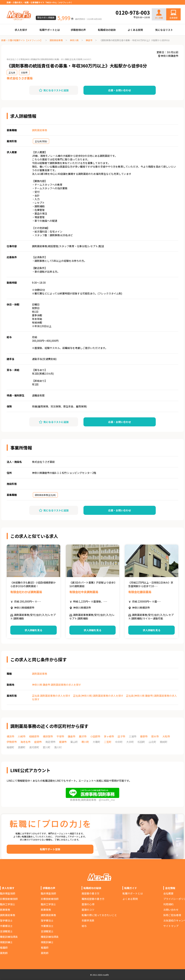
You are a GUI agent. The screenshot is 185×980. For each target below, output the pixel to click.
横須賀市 (48, 736)
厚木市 (155, 736)
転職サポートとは (50, 30)
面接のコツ (88, 910)
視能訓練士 (6, 942)
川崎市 (22, 736)
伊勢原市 (12, 742)
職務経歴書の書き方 (93, 899)
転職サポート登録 (50, 849)
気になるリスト (164, 30)
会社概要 (168, 893)
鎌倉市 (89, 40)
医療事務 (5, 910)
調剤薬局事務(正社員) (45, 495)
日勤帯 (24, 72)
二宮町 (108, 742)
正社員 (12, 72)
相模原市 (34, 736)
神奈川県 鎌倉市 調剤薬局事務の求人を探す (57, 685)
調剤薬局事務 (56, 40)
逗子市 (121, 736)
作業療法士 (6, 926)
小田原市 (95, 736)
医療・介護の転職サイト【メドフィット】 (22, 40)
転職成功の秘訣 (107, 30)
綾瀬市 (63, 742)
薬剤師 (4, 953)
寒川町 (85, 742)
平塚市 (60, 736)
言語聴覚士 (6, 931)
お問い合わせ (170, 6)
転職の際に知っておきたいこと (99, 915)
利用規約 (168, 904)
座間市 (38, 742)
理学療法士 (6, 920)
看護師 (4, 948)
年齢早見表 (88, 920)
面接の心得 (88, 904)
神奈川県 (74, 40)
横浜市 (10, 736)
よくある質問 (135, 30)
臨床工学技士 (8, 904)
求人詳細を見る (33, 630)
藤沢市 (83, 736)
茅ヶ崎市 (109, 736)
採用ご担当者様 (172, 915)
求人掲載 (159, 14)
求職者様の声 (78, 30)
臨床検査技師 (8, 893)
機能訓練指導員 (9, 937)
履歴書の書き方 (91, 893)
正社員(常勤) (41, 141)
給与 (84, 926)
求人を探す (21, 30)
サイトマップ (171, 926)
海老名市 (25, 742)
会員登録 (173, 18)
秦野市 (144, 736)
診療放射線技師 (9, 899)
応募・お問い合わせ (120, 90)
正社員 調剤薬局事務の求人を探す (51, 696)
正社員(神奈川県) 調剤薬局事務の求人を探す (98, 696)
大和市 (166, 736)
